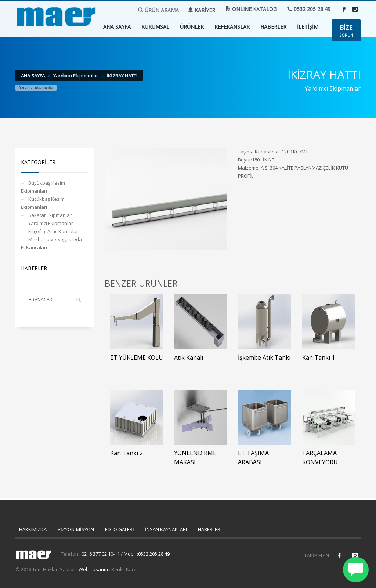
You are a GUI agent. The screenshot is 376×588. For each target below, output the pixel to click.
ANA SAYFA (117, 27)
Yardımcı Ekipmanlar (51, 223)
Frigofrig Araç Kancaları (54, 231)
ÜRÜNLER (192, 27)
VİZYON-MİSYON (76, 529)
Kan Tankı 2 (126, 453)
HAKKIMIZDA (33, 529)
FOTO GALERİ (120, 529)
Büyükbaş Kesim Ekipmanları (43, 187)
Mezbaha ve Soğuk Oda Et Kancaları (51, 243)
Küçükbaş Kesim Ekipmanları (43, 203)
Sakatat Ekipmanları (50, 215)
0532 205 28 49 (309, 9)
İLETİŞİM (308, 27)
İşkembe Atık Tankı (264, 357)
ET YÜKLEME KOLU (137, 357)
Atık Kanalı (189, 357)
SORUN (346, 30)
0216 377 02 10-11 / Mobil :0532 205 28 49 (126, 554)
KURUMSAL (155, 27)
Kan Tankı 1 (319, 357)
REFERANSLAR (232, 27)
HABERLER (273, 27)
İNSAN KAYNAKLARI (166, 529)
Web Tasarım (93, 569)
